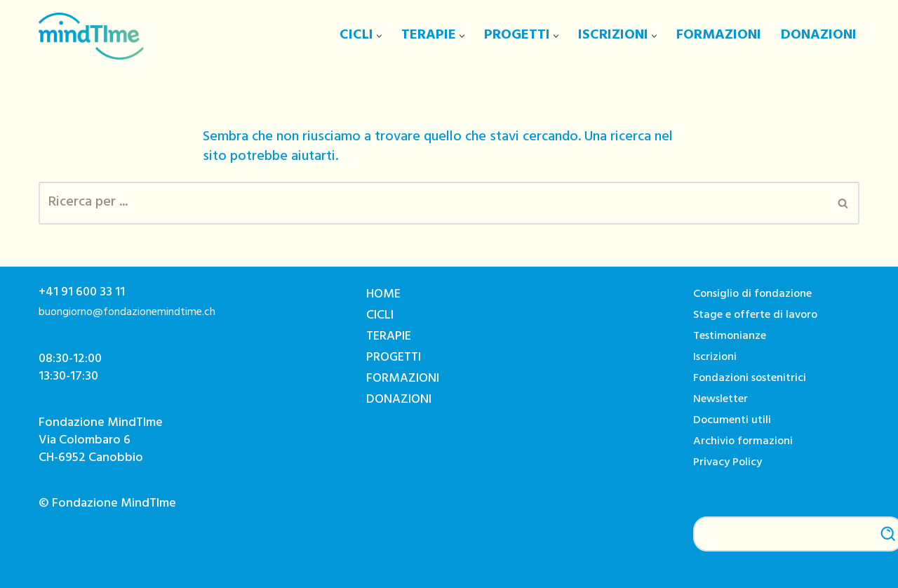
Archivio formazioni (743, 442)
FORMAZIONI (719, 36)
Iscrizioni (715, 358)
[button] (379, 36)
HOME (383, 295)
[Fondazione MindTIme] (91, 36)
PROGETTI (394, 359)
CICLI (380, 316)
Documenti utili (732, 421)
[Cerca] (433, 203)
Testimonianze (730, 337)
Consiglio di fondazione (752, 295)
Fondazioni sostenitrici (750, 379)
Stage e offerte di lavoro (755, 316)
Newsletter (721, 400)
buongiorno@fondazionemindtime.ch (127, 313)
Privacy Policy (728, 463)
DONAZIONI (819, 36)
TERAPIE (389, 338)
